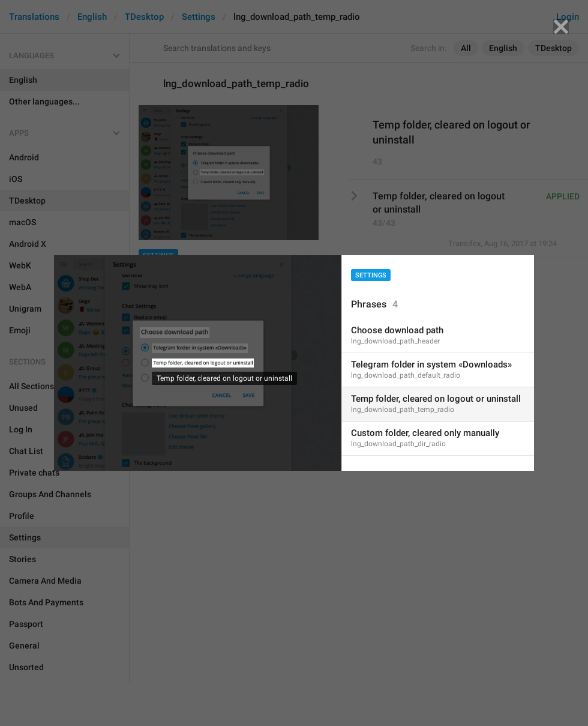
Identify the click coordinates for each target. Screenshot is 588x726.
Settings (371, 275)
